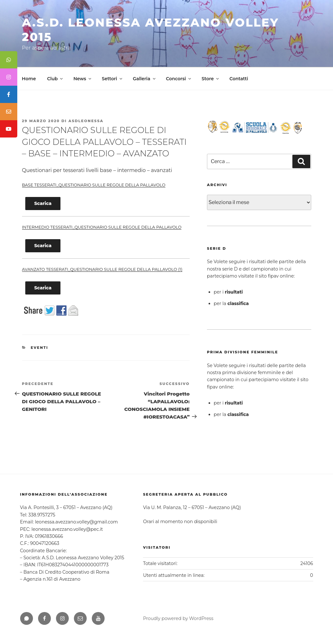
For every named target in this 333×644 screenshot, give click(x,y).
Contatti (239, 79)
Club (55, 79)
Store (211, 79)
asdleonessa (86, 121)
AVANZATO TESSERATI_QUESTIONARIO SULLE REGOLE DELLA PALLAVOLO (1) (102, 269)
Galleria (144, 79)
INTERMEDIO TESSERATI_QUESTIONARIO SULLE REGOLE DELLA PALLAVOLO (102, 227)
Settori (112, 79)
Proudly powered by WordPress (178, 618)
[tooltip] (9, 60)
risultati (234, 292)
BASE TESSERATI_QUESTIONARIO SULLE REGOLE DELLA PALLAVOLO (94, 185)
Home (29, 79)
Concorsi (179, 79)
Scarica (43, 203)
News (83, 79)
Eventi (40, 348)
